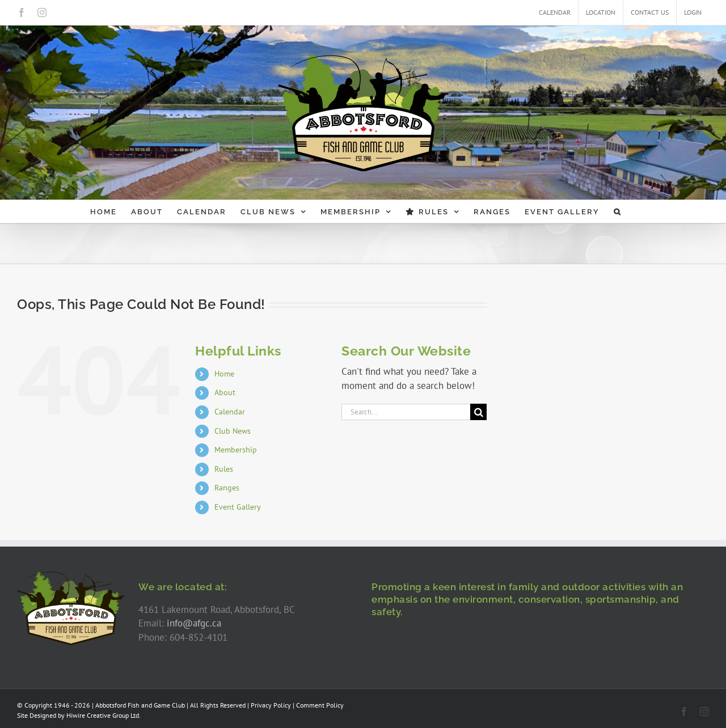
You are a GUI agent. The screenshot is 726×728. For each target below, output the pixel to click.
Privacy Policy (271, 705)
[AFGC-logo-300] (71, 575)
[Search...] (406, 412)
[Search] (478, 412)
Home (224, 374)
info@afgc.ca (194, 623)
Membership (236, 450)
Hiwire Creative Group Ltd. (104, 715)
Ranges (227, 488)
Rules (224, 469)
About (225, 392)
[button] (618, 211)
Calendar (230, 412)
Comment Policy (320, 705)
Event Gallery (238, 507)
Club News (233, 431)
